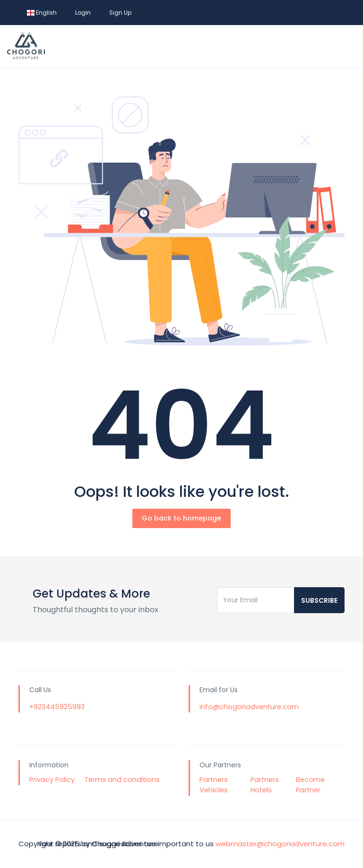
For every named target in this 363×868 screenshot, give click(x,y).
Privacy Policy (52, 780)
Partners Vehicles (214, 785)
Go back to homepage (181, 518)
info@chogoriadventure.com (249, 707)
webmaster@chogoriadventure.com (280, 844)
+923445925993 (57, 707)
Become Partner (310, 785)
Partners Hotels (265, 785)
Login (83, 13)
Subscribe (319, 600)
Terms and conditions (122, 780)
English (42, 13)
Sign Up (120, 13)
